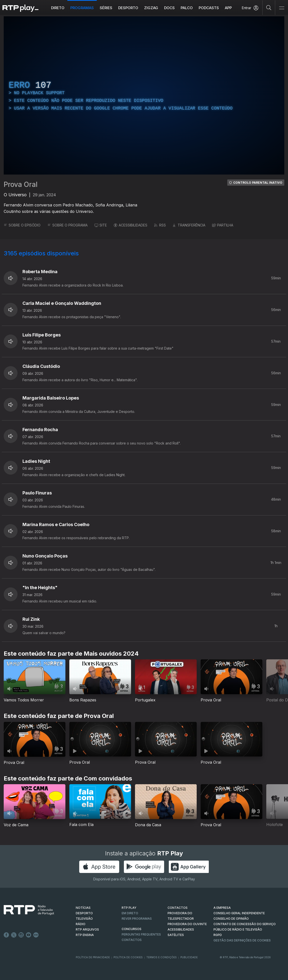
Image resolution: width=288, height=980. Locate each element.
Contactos (132, 940)
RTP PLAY (129, 908)
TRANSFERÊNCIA (189, 225)
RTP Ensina (85, 935)
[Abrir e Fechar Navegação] (282, 8)
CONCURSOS (132, 929)
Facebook (6, 935)
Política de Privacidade (93, 957)
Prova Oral (21, 184)
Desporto (128, 8)
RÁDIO (81, 924)
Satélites (176, 935)
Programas (82, 8)
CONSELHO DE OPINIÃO (231, 919)
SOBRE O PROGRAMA (67, 225)
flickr (36, 935)
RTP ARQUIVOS (87, 929)
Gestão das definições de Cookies (242, 940)
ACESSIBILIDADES (131, 225)
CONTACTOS (178, 908)
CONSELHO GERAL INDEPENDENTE (239, 913)
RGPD (218, 935)
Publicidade (189, 957)
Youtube (29, 935)
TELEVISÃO (84, 919)
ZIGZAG (151, 8)
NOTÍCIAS (83, 908)
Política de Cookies (128, 957)
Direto (58, 8)
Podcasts (209, 8)
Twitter (14, 935)
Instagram (21, 935)
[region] (144, 95)
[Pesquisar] (269, 7)
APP (228, 8)
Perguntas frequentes (141, 934)
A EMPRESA (222, 908)
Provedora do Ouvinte (187, 924)
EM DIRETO (130, 913)
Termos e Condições (162, 957)
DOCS (169, 8)
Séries (106, 8)
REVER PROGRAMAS (137, 919)
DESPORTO (84, 913)
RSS (160, 225)
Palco (187, 8)
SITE (101, 225)
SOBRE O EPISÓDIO (22, 225)
